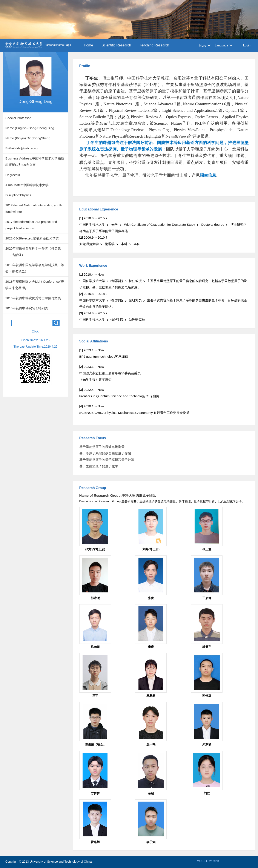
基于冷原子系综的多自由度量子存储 (105, 453)
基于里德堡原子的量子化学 (99, 466)
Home (88, 45)
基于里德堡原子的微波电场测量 (102, 447)
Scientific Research (116, 45)
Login (247, 45)
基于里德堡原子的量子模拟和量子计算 (107, 460)
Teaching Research (154, 45)
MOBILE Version (208, 861)
